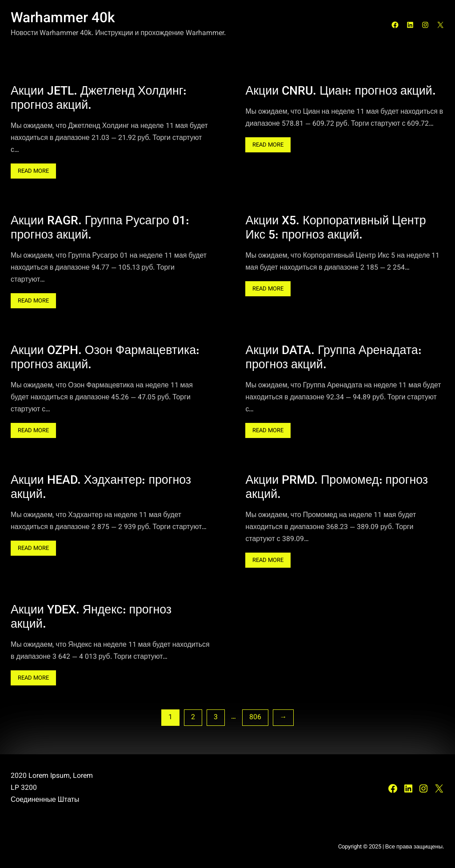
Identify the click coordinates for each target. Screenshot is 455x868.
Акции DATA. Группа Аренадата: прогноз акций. (333, 358)
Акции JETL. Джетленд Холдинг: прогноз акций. (99, 99)
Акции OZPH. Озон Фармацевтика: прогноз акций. (105, 358)
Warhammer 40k (63, 19)
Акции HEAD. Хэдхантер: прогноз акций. (101, 488)
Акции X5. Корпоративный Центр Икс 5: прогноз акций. (335, 229)
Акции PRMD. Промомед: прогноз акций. (337, 488)
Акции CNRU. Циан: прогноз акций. (340, 92)
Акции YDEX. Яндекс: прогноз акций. (91, 618)
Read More (37, 172)
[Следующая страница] (283, 718)
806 (255, 717)
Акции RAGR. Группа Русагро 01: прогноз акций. (100, 229)
